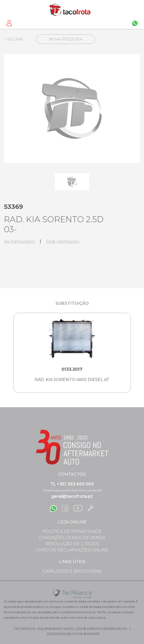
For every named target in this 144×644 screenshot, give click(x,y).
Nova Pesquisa (66, 39)
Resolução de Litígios (72, 544)
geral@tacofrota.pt (72, 496)
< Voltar (13, 39)
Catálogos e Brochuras (72, 571)
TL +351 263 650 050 (72, 484)
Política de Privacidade (72, 531)
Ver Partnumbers (20, 241)
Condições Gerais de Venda (72, 538)
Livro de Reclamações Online (72, 550)
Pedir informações (63, 241)
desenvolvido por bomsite (73, 634)
